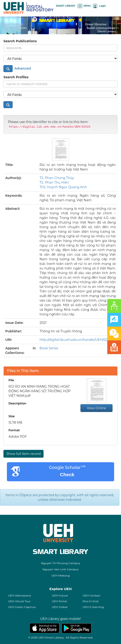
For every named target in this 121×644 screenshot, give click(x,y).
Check (67, 475)
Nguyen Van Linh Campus (61, 569)
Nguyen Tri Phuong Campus (61, 563)
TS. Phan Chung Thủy (57, 178)
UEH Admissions (19, 595)
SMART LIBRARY (66, 6)
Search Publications (20, 41)
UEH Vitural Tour (19, 601)
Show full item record (23, 454)
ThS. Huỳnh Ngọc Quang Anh (63, 187)
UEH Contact (91, 595)
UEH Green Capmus (22, 607)
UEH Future (60, 595)
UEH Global (60, 607)
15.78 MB (15, 423)
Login (99, 6)
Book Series (49, 348)
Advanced (22, 68)
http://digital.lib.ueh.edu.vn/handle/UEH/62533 (76, 340)
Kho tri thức (91, 601)
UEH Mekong (60, 575)
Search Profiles (16, 77)
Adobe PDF (18, 437)
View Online (96, 408)
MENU (84, 6)
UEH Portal (59, 601)
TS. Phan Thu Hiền (54, 182)
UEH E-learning (93, 607)
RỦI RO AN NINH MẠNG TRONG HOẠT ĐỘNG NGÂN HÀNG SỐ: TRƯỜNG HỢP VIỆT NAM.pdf (40, 391)
